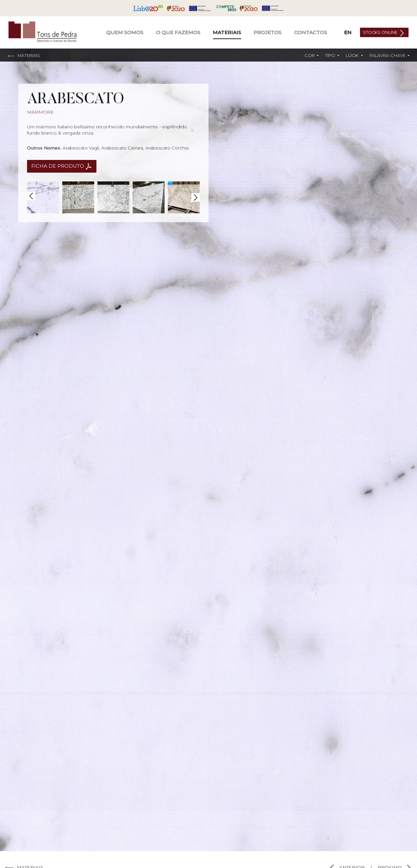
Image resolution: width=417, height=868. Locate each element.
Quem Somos (125, 32)
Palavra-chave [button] (388, 55)
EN (348, 32)
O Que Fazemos (178, 32)
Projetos (267, 32)
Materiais (227, 32)
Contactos (311, 32)
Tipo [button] (331, 55)
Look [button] (353, 55)
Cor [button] (310, 55)
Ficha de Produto (58, 166)
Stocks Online (381, 32)
